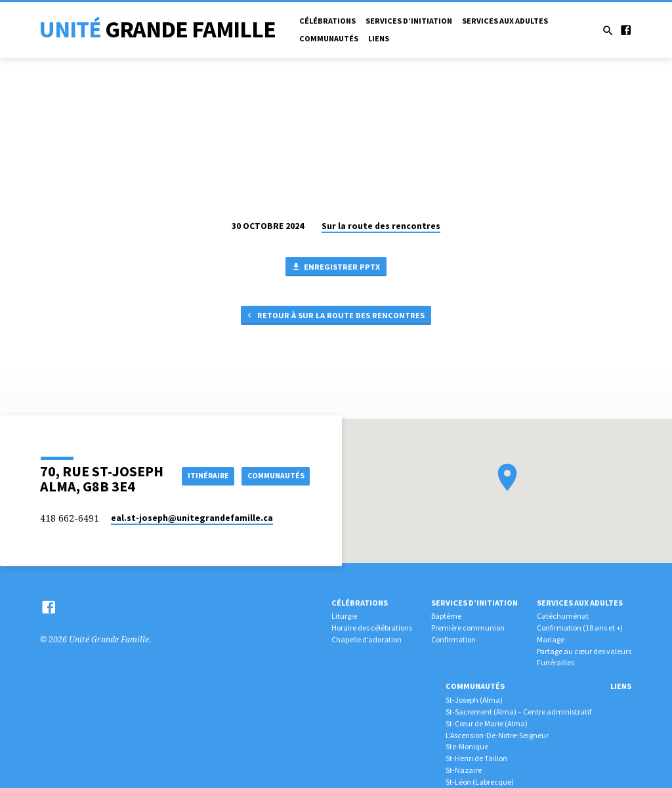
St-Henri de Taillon (476, 758)
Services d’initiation (409, 21)
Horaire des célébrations (372, 628)
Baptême (446, 616)
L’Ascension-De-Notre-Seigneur (497, 735)
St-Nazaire (464, 770)
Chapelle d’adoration (367, 639)
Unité (157, 29)
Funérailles (556, 662)
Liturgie (344, 616)
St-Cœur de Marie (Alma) (487, 723)
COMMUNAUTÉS (273, 487)
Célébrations (327, 21)
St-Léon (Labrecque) (480, 782)
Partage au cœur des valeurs (584, 651)
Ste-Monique (467, 746)
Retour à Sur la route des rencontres (335, 317)
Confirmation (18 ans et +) (580, 628)
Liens (379, 38)
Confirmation (453, 639)
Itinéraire (280, 464)
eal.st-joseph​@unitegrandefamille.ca (192, 518)
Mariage (551, 639)
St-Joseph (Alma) (474, 700)
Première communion (468, 628)
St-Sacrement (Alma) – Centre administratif (518, 712)
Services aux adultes (505, 21)
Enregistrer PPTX (335, 267)
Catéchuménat (563, 616)
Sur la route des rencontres (381, 226)
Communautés (329, 38)
